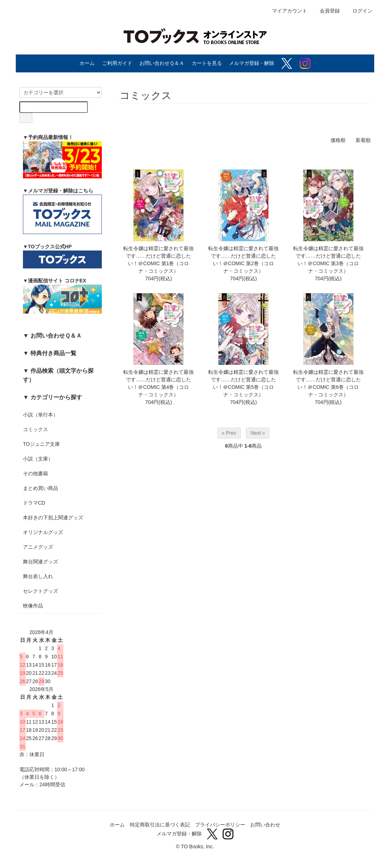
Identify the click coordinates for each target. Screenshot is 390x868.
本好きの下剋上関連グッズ (53, 518)
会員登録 (326, 11)
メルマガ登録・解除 (252, 63)
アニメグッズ (38, 547)
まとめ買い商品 (41, 488)
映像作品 (33, 606)
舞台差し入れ (38, 576)
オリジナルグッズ (43, 532)
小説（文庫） (38, 459)
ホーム (87, 63)
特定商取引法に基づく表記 (160, 825)
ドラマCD (34, 503)
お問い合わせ (265, 825)
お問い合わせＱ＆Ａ (162, 63)
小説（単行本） (41, 415)
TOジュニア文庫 (41, 444)
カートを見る (207, 63)
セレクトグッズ (41, 591)
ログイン (359, 11)
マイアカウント (286, 11)
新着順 (363, 140)
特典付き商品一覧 (53, 353)
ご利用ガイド (117, 63)
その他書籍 (35, 473)
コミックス (35, 429)
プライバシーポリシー (220, 825)
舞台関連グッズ (41, 562)
